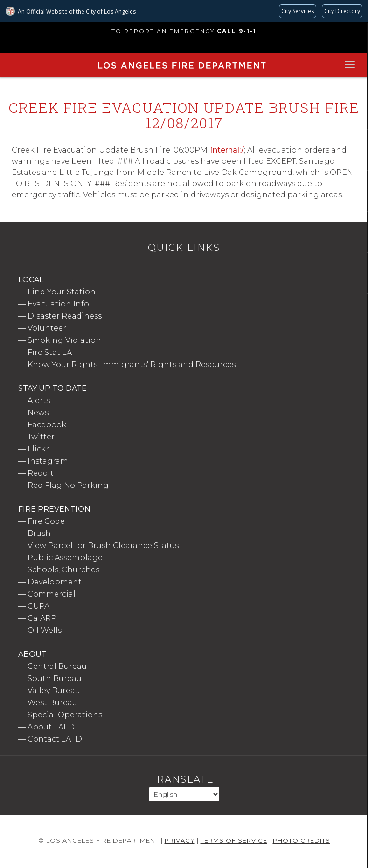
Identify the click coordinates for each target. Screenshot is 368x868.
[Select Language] (184, 794)
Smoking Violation (64, 340)
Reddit (41, 473)
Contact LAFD (55, 739)
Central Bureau (57, 666)
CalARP (42, 618)
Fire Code (46, 521)
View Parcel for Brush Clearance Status (103, 545)
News (38, 413)
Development (55, 582)
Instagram (48, 461)
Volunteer (47, 328)
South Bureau (55, 678)
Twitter (41, 437)
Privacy (180, 840)
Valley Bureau (54, 691)
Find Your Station (62, 292)
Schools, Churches (63, 570)
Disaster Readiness (65, 316)
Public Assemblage (65, 558)
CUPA (38, 606)
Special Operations (65, 715)
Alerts (39, 400)
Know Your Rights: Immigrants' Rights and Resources (132, 365)
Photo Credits (302, 840)
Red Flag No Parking (68, 485)
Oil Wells (45, 630)
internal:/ (227, 150)
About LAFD (51, 727)
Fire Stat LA (50, 352)
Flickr (38, 449)
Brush (39, 533)
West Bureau (52, 703)
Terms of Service (234, 840)
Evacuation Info (58, 304)
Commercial (52, 594)
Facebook (47, 425)
